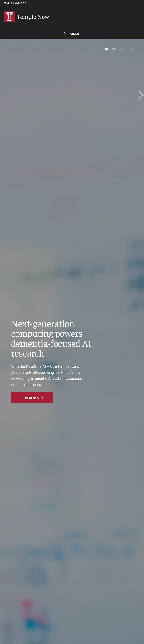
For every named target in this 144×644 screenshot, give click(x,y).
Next (140, 95)
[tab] (106, 49)
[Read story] (32, 398)
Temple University (15, 3)
